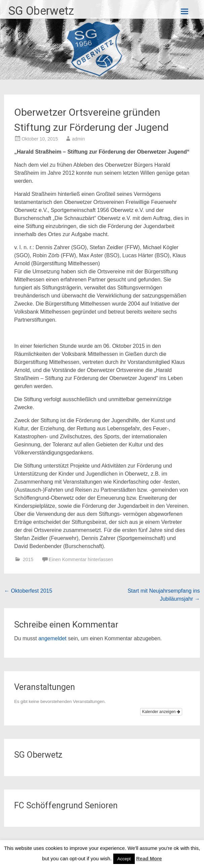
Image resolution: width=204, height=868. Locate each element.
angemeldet (52, 638)
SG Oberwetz (41, 11)
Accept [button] (124, 859)
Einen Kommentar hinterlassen (81, 559)
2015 (28, 559)
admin (78, 139)
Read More (149, 858)
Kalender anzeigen (161, 712)
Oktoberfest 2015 (28, 591)
